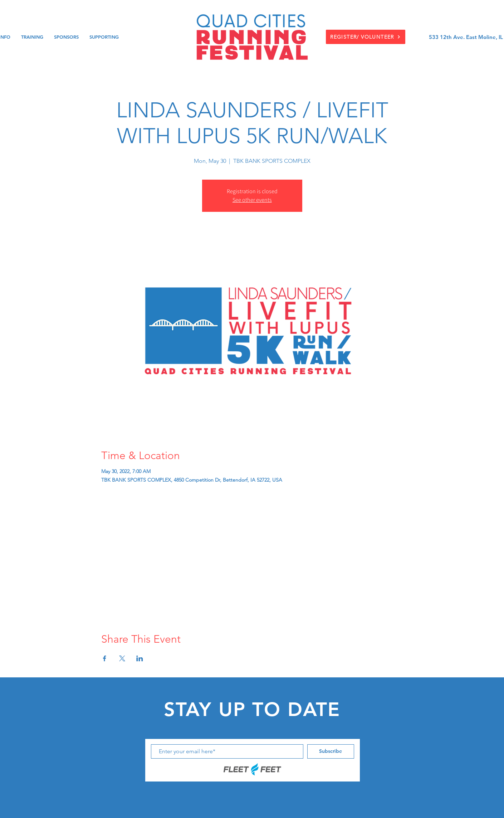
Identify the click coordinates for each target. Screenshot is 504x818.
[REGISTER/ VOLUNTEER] (366, 37)
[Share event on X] (122, 658)
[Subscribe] (331, 751)
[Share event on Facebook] (105, 658)
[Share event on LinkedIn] (140, 658)
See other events (252, 200)
